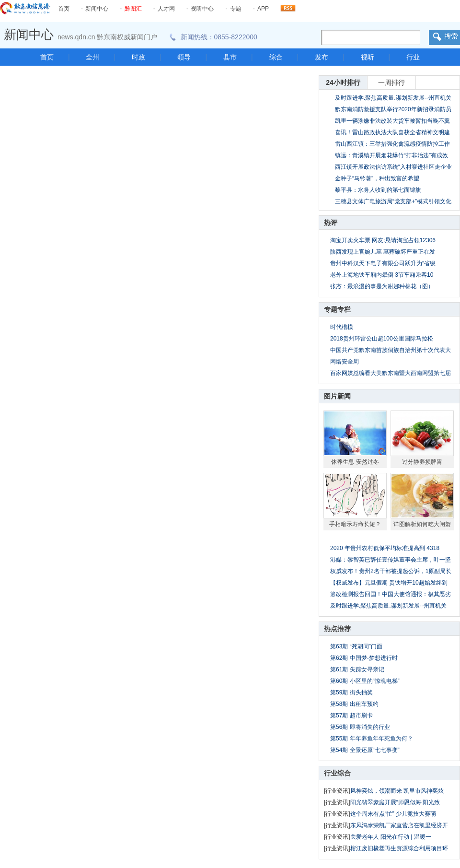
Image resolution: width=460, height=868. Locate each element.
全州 (92, 57)
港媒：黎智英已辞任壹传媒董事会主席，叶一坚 (391, 560)
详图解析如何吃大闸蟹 (422, 524)
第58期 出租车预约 (354, 704)
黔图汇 (133, 9)
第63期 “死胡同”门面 (356, 646)
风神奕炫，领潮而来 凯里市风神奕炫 (397, 791)
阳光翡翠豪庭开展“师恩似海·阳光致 (395, 802)
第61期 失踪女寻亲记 (357, 669)
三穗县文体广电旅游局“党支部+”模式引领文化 (393, 201)
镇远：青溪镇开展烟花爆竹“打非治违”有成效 (391, 155)
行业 (413, 57)
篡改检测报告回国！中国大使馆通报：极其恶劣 (391, 594)
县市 (230, 57)
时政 (138, 57)
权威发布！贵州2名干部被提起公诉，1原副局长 (391, 571)
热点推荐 (337, 629)
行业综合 (337, 773)
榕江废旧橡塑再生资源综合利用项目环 (399, 848)
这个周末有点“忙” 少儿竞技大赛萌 (393, 814)
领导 (184, 57)
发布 (322, 57)
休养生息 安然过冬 (355, 462)
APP (263, 9)
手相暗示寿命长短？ (355, 524)
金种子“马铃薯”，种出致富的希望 (377, 178)
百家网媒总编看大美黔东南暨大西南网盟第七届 (391, 373)
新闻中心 (97, 9)
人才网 (166, 9)
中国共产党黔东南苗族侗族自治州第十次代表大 (391, 350)
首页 (64, 9)
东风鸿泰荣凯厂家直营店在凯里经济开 (399, 825)
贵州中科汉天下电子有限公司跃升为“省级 (383, 263)
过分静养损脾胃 (422, 462)
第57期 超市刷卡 (351, 716)
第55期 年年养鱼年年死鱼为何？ (372, 739)
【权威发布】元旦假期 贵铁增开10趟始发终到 (389, 583)
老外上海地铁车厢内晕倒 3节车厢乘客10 (382, 275)
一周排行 (391, 82)
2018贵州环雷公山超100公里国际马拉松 (382, 339)
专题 (236, 9)
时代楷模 (342, 327)
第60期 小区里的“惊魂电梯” (365, 681)
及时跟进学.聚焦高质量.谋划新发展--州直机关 (388, 606)
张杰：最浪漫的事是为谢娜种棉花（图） (382, 286)
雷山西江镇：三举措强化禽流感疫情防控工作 (392, 144)
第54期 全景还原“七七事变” (365, 750)
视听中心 (202, 9)
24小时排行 (343, 82)
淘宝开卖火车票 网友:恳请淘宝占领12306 (383, 240)
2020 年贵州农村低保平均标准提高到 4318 (385, 548)
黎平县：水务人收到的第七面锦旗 (378, 190)
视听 (368, 57)
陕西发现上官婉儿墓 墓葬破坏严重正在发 (383, 252)
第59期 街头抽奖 (351, 692)
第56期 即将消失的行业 (360, 727)
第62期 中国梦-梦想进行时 (364, 658)
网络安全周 (345, 362)
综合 (276, 57)
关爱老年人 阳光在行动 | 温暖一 (391, 837)
